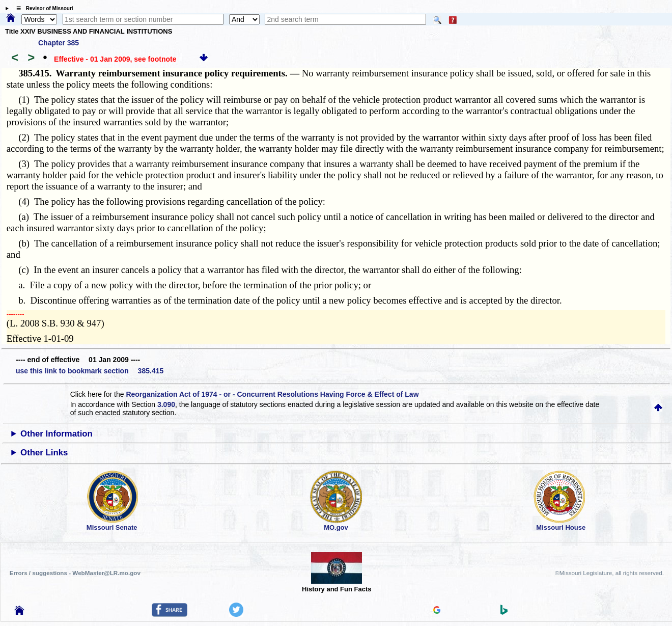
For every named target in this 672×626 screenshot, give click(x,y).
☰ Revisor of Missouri (42, 8)
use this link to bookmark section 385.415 (90, 371)
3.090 (166, 404)
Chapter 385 (59, 43)
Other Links (44, 453)
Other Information (57, 434)
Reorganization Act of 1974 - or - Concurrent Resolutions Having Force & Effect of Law (272, 394)
